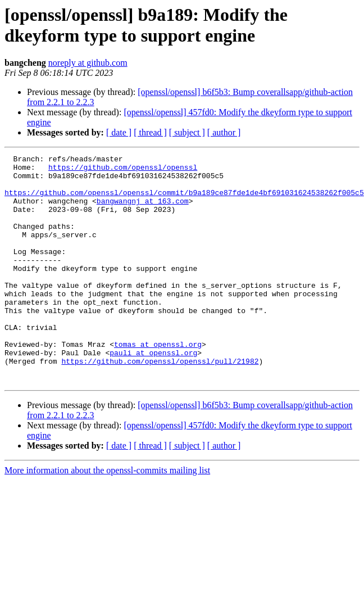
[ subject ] (187, 132)
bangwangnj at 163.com (143, 211)
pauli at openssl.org (153, 393)
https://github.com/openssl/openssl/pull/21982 (160, 403)
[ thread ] (150, 132)
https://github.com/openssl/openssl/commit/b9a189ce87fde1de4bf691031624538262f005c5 (184, 201)
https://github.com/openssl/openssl (123, 170)
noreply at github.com (88, 63)
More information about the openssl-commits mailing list (107, 516)
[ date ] (119, 132)
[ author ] (224, 132)
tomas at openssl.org (158, 383)
